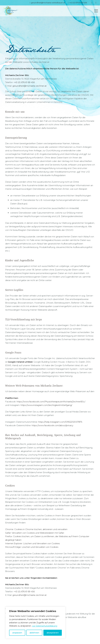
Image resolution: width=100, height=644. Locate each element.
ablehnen (34, 633)
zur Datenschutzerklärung (45, 626)
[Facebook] (92, 3)
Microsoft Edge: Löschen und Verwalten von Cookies (32, 547)
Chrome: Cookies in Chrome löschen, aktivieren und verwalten (36, 529)
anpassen (17, 633)
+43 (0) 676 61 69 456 (24, 82)
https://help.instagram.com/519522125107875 (60, 422)
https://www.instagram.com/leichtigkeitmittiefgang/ (46, 405)
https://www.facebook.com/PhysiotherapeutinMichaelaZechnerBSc (51, 402)
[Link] (10, 11)
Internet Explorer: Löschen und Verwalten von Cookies (32, 543)
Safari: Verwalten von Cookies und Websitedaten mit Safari (35, 533)
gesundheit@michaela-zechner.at (29, 86)
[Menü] (96, 11)
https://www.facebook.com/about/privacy (52, 425)
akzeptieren (53, 633)
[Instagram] (96, 3)
